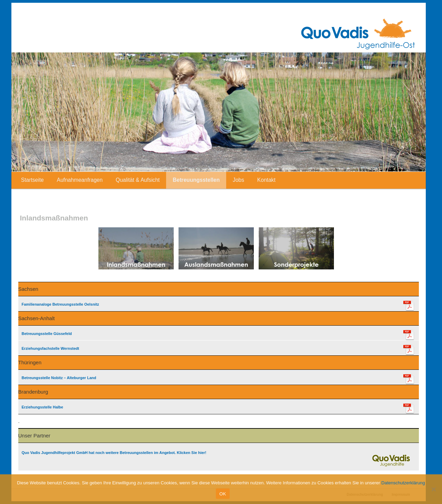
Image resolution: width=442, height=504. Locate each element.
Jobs (238, 180)
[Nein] (433, 489)
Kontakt (266, 180)
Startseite (32, 180)
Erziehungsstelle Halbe (42, 407)
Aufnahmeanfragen (80, 180)
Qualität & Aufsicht (138, 180)
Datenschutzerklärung (403, 483)
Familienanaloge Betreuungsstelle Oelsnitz (60, 304)
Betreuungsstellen (196, 180)
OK (223, 494)
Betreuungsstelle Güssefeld (47, 334)
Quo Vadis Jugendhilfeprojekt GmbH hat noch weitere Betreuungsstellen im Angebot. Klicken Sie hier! (114, 453)
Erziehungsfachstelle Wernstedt (51, 348)
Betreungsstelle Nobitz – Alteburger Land (59, 378)
